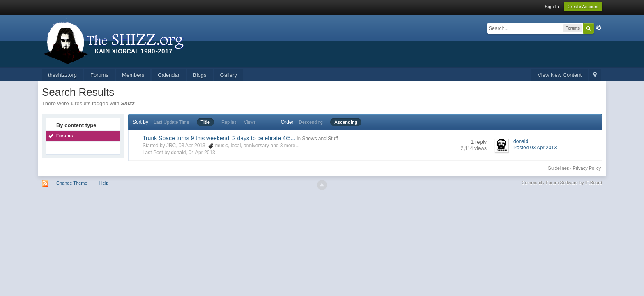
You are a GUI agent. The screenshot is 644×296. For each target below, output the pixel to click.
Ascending (346, 122)
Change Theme (72, 183)
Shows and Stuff (320, 139)
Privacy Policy (587, 168)
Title (205, 122)
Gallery (229, 75)
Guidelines (559, 168)
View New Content (560, 75)
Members (133, 75)
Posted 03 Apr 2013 (535, 148)
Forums (99, 75)
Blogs (200, 75)
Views (250, 122)
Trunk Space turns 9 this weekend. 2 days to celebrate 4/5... (219, 138)
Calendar (169, 75)
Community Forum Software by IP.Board (562, 183)
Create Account (583, 7)
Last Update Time (171, 122)
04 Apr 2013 (202, 153)
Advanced (599, 28)
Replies (229, 122)
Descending (311, 122)
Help (104, 183)
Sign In (552, 7)
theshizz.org (62, 75)
